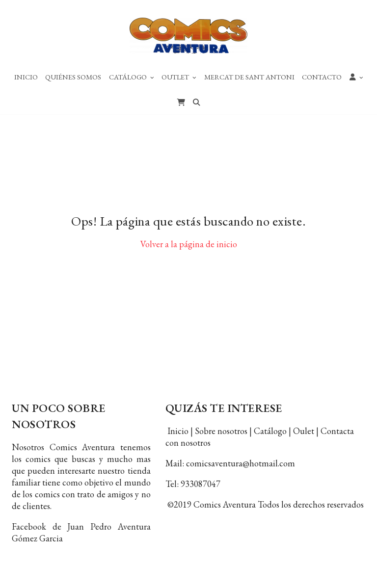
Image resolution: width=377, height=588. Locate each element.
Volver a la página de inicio (189, 250)
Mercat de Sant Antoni (249, 77)
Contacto (322, 77)
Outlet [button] (179, 77)
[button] (356, 77)
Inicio (26, 77)
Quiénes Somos (73, 77)
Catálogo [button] (132, 77)
